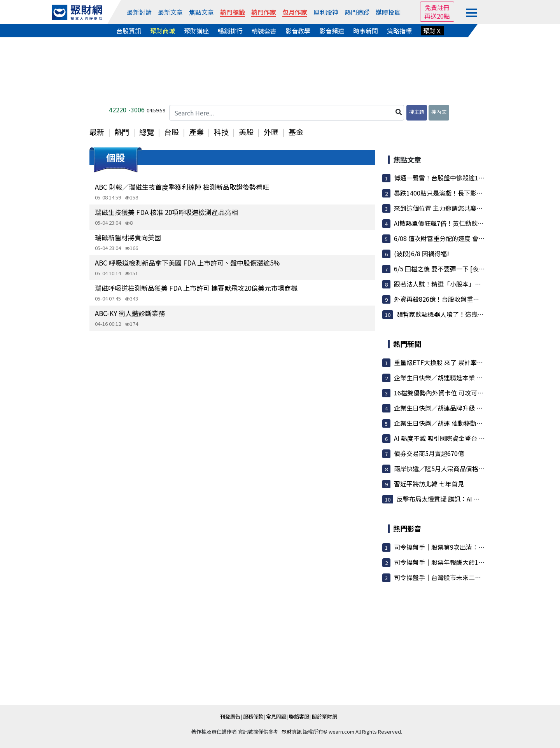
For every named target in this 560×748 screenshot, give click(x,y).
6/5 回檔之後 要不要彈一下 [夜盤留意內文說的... (460, 269)
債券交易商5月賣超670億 (429, 453)
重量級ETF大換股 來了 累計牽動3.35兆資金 (454, 362)
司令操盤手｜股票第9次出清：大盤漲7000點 (456, 547)
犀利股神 (326, 12)
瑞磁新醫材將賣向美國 (128, 237)
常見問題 (276, 716)
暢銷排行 (230, 31)
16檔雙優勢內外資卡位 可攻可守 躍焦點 (449, 393)
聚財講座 (196, 31)
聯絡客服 (299, 716)
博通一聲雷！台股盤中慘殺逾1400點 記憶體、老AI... (466, 178)
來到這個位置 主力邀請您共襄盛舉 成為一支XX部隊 (464, 208)
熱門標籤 (233, 12)
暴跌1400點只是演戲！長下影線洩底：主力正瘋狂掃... (469, 193)
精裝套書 (264, 31)
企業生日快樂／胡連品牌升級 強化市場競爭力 (457, 408)
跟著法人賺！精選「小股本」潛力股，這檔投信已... (465, 284)
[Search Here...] (287, 113)
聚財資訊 (292, 731)
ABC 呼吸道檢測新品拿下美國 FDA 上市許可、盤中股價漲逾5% (187, 263)
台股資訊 (129, 31)
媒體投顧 (388, 12)
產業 (196, 132)
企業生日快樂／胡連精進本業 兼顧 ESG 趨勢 (455, 377)
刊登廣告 (230, 716)
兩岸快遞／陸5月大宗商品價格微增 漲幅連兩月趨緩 (465, 468)
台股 (171, 132)
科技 (221, 132)
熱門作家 (264, 12)
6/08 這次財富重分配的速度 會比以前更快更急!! (460, 238)
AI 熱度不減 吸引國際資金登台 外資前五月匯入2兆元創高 (472, 438)
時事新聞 (366, 31)
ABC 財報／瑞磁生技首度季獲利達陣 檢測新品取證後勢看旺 (182, 187)
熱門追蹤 (357, 12)
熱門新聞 (407, 344)
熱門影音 (407, 528)
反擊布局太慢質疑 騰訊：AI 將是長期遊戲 (454, 499)
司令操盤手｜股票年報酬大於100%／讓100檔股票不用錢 (473, 562)
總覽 (147, 132)
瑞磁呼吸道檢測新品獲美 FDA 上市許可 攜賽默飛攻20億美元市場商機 (196, 288)
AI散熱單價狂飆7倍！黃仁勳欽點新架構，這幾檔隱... (466, 223)
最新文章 (170, 12)
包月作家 (295, 12)
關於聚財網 (325, 716)
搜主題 (417, 112)
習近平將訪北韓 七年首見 (429, 484)
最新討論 (139, 12)
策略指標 (399, 31)
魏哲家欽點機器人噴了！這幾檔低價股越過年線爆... (467, 314)
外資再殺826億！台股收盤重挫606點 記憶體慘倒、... (467, 299)
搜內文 (439, 112)
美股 (246, 132)
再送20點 (437, 16)
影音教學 (298, 31)
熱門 (122, 132)
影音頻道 (332, 31)
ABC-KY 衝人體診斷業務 (130, 313)
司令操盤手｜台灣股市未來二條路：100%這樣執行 (464, 577)
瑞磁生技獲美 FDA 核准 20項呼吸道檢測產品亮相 (166, 212)
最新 (97, 132)
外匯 (271, 132)
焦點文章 (201, 12)
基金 (296, 132)
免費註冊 (437, 7)
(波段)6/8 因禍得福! (422, 253)
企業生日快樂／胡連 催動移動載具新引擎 (451, 423)
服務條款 (253, 716)
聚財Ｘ (432, 31)
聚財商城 (163, 31)
